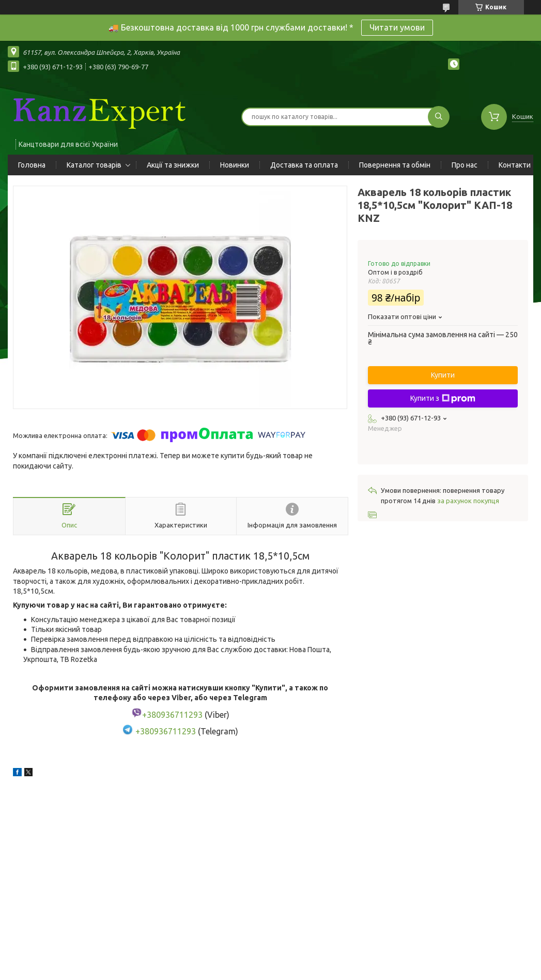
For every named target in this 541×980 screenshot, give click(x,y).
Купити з (443, 399)
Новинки (235, 165)
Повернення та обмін (395, 165)
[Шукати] (439, 117)
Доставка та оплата (304, 165)
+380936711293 (166, 732)
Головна (32, 165)
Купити (443, 375)
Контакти (515, 165)
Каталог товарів (94, 165)
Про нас (465, 165)
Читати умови (397, 27)
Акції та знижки (173, 165)
